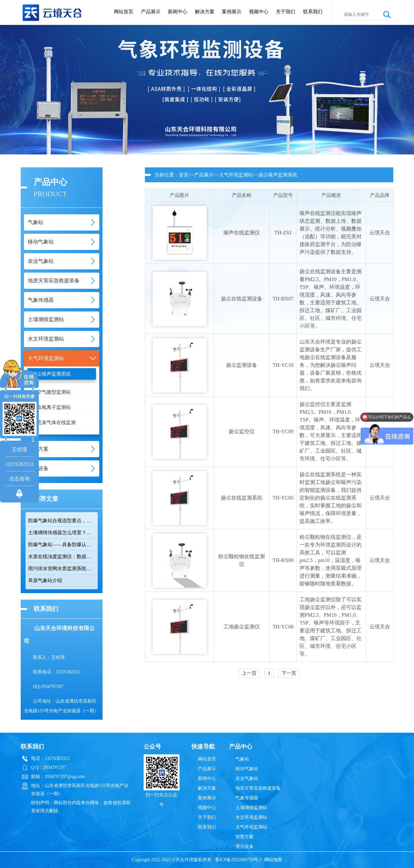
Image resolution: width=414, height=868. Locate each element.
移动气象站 (247, 769)
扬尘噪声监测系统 (51, 374)
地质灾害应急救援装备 (258, 788)
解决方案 (205, 12)
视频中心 (259, 12)
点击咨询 (19, 479)
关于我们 (286, 12)
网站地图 (273, 860)
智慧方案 (245, 837)
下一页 (289, 673)
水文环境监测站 (251, 817)
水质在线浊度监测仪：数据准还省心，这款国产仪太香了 (62, 557)
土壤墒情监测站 (251, 808)
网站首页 (124, 12)
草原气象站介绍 (45, 581)
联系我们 (313, 12)
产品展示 (151, 12)
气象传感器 (247, 798)
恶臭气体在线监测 (56, 423)
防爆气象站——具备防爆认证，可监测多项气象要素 (62, 545)
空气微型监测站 (54, 392)
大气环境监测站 (236, 175)
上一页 (249, 673)
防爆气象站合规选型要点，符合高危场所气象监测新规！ (62, 521)
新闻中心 (178, 12)
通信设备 (245, 846)
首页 (184, 175)
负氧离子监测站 (54, 407)
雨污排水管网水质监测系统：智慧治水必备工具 (62, 569)
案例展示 (232, 12)
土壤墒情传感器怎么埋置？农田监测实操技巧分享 (62, 533)
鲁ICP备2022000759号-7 (239, 860)
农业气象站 (247, 778)
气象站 (242, 759)
